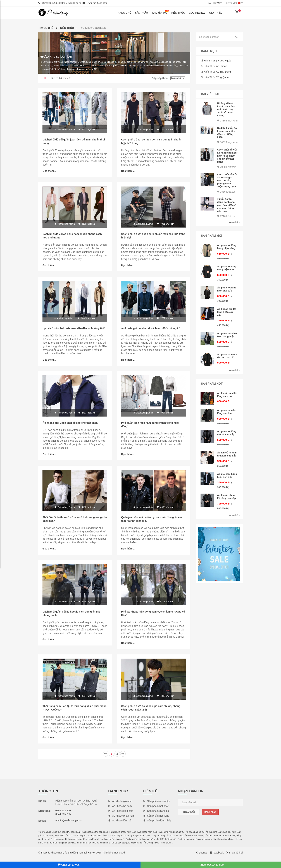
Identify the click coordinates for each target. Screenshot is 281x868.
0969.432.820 (55, 3)
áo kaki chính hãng (78, 847)
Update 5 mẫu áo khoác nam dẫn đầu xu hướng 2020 (74, 330)
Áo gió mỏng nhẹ (152, 843)
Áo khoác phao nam (121, 819)
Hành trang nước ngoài (217, 61)
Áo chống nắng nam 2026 (172, 836)
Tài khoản (214, 3)
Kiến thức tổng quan (216, 77)
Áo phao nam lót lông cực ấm (227, 422)
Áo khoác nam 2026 (127, 836)
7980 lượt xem (227, 173)
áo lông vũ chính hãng (100, 847)
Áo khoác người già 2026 (132, 839)
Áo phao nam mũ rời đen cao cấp (226, 365)
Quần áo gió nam (186, 843)
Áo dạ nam (44, 843)
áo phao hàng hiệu (59, 847)
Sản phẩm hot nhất (156, 810)
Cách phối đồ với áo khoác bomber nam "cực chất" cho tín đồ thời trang (227, 162)
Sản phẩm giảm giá (156, 815)
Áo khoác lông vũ (120, 824)
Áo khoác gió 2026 (92, 839)
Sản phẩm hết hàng (156, 819)
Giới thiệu (68, 3)
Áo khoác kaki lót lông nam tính (226, 405)
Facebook (217, 856)
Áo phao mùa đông (78, 843)
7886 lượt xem (227, 197)
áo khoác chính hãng (224, 843)
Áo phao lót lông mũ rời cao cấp (227, 444)
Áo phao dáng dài (59, 843)
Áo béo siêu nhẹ (134, 843)
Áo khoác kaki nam (121, 815)
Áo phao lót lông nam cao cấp (227, 294)
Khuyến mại (160, 12)
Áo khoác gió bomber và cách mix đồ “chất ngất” (151, 330)
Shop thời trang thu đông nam (66, 836)
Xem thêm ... (167, 847)
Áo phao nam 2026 (195, 836)
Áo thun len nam (214, 839)
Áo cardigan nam (204, 843)
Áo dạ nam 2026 (74, 839)
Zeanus (202, 856)
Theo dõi (189, 816)
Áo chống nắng (135, 847)
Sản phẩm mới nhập (157, 805)
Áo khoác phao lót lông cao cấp (227, 511)
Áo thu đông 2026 (214, 836)
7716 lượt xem (227, 221)
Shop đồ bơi (234, 856)
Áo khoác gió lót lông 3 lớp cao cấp (227, 317)
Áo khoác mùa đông (194, 839)
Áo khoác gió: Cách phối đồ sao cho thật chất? (71, 425)
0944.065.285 (63, 818)
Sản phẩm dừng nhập (157, 824)
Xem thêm (234, 227)
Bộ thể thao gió (169, 843)
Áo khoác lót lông (175, 839)
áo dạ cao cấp (119, 847)
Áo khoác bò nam (120, 810)
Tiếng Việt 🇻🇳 (233, 3)
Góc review (197, 13)
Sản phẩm (142, 13)
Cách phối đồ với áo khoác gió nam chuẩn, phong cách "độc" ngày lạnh (227, 186)
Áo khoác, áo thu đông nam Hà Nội (99, 836)
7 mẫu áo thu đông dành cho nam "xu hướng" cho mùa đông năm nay (227, 210)
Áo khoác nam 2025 (148, 836)
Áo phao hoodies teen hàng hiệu (225, 341)
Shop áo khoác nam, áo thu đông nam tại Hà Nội (68, 856)
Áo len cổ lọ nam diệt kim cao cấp (227, 465)
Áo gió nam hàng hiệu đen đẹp (226, 488)
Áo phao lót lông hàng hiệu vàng (227, 252)
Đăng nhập (210, 816)
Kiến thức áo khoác (215, 66)
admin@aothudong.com (69, 824)
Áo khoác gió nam (120, 805)
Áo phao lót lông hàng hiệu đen (227, 273)
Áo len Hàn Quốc (231, 839)
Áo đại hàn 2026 (111, 839)
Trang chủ (124, 13)
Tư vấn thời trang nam (95, 3)
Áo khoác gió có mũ (115, 843)
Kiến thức (178, 13)
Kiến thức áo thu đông (217, 72)
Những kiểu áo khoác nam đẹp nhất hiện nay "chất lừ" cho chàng (226, 109)
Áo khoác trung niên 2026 (52, 839)
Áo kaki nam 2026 (233, 836)
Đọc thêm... (50, 171)
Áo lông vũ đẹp (96, 843)
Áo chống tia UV (152, 847)
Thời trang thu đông (155, 839)
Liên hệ (78, 3)
